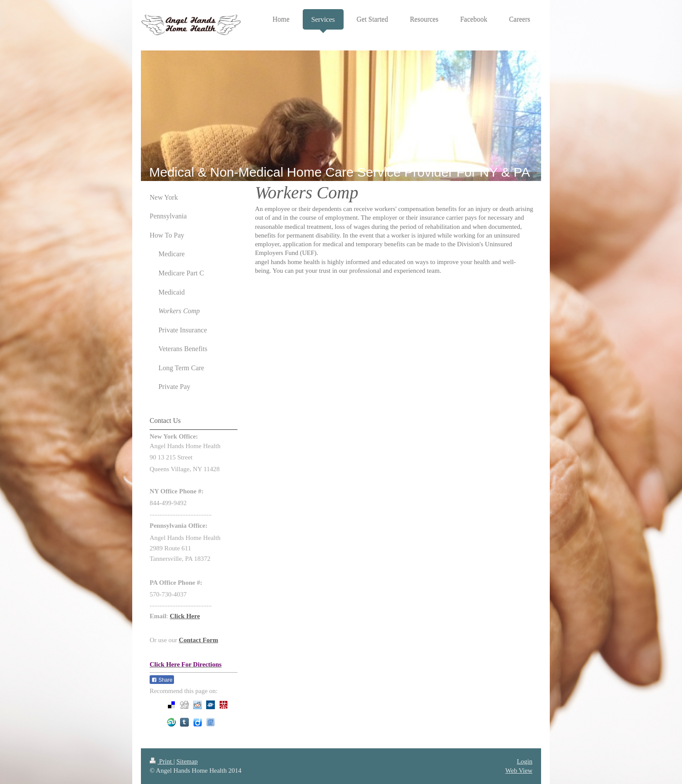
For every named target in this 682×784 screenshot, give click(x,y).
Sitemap (187, 761)
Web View (519, 771)
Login (525, 761)
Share (162, 680)
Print (162, 761)
